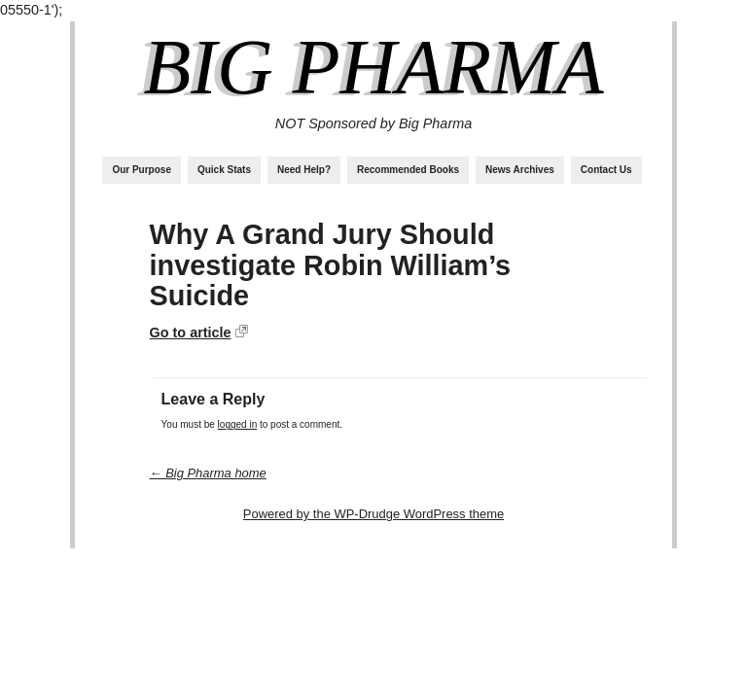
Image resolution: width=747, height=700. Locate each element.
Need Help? (304, 170)
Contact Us (606, 170)
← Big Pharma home (208, 473)
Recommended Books (408, 170)
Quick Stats (224, 170)
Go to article (191, 332)
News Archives (520, 170)
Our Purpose (142, 170)
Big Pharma (373, 67)
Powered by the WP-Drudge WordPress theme (373, 514)
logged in (238, 424)
